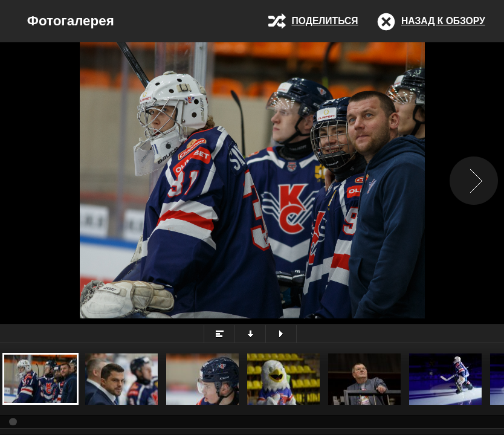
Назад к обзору (443, 21)
